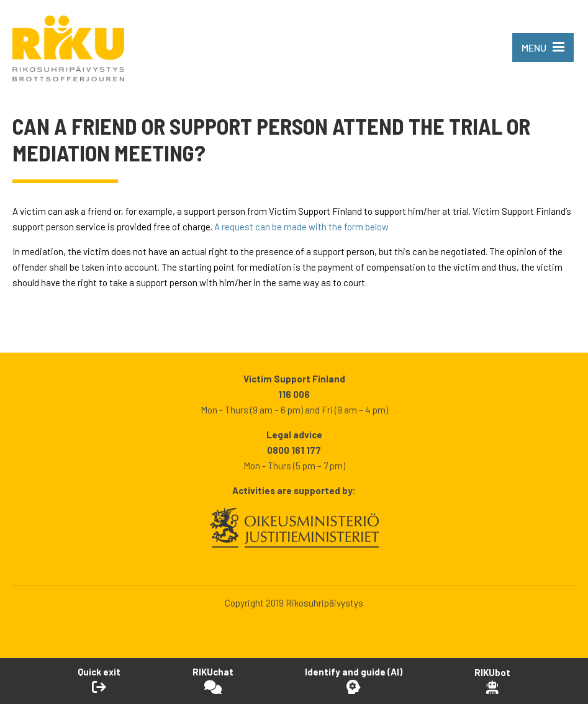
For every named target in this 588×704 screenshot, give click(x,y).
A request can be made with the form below (301, 227)
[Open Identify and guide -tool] (354, 680)
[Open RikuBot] (492, 681)
